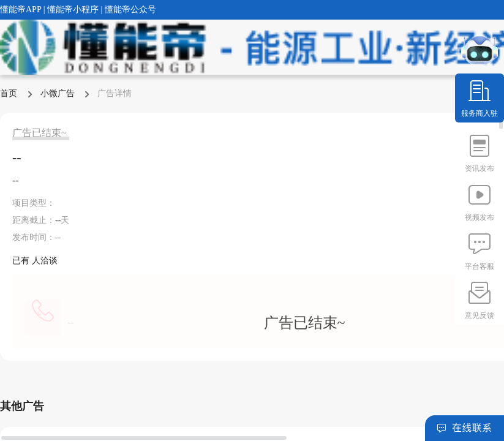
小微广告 (59, 93)
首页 (10, 93)
